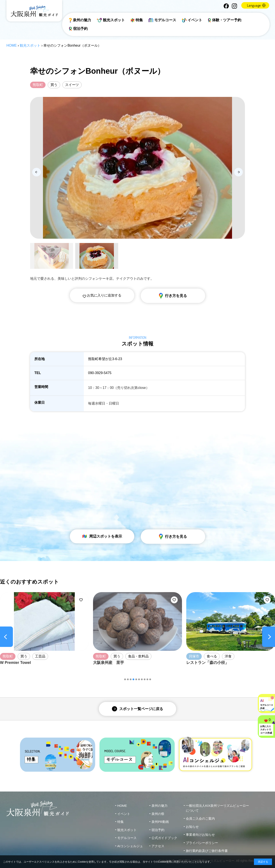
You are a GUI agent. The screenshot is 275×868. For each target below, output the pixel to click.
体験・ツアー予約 (225, 20)
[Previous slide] (37, 172)
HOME (12, 45)
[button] (125, 679)
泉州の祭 (158, 814)
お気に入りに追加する (102, 295)
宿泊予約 (78, 29)
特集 (137, 20)
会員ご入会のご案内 (200, 818)
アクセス (158, 846)
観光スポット (111, 20)
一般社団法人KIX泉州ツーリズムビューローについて (217, 808)
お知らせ (192, 827)
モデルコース (162, 20)
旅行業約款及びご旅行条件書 (207, 851)
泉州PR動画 (160, 822)
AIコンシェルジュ (130, 846)
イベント (192, 20)
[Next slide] (238, 172)
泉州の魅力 (80, 20)
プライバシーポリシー (202, 843)
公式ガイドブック (164, 838)
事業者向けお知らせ (200, 835)
